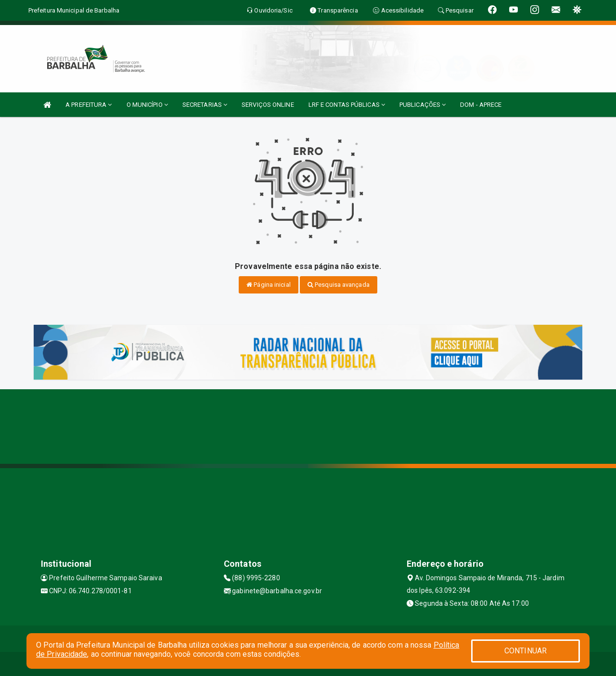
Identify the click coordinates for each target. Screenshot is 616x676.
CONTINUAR (526, 651)
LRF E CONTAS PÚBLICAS (347, 105)
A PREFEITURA (89, 105)
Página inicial (269, 285)
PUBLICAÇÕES (423, 105)
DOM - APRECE (481, 105)
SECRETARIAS (205, 105)
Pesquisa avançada (339, 285)
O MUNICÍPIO (147, 105)
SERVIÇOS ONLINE (268, 105)
